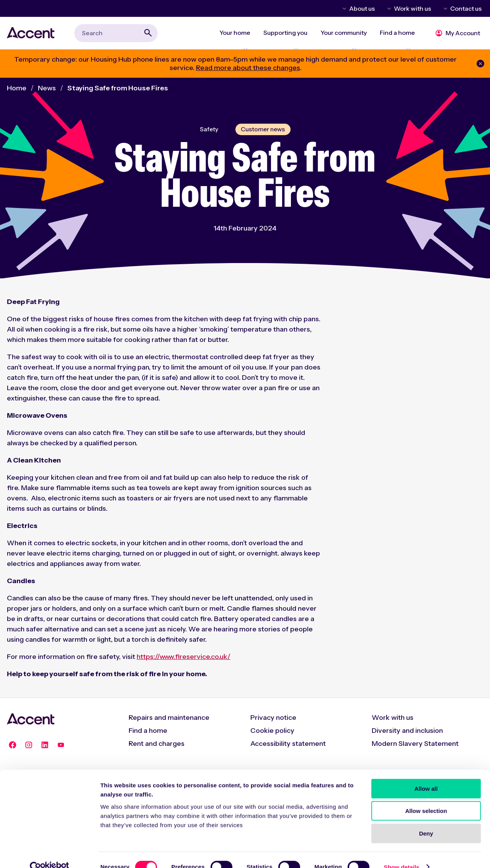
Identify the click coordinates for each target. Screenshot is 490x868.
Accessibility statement (288, 749)
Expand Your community (347, 44)
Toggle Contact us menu (444, 8)
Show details (402, 853)
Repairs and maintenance (169, 723)
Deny (426, 819)
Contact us (466, 8)
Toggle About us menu (343, 8)
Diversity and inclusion (407, 736)
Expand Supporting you (290, 44)
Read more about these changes (248, 72)
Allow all (426, 774)
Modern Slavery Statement (415, 749)
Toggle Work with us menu (388, 8)
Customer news (264, 134)
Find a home (148, 736)
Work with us (412, 8)
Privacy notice (273, 723)
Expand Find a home (399, 44)
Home (17, 92)
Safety (207, 134)
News (47, 92)
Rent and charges (157, 749)
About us (362, 8)
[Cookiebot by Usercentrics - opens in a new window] (50, 853)
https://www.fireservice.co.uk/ (184, 662)
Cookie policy (272, 736)
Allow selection (426, 797)
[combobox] (116, 35)
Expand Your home (240, 44)
